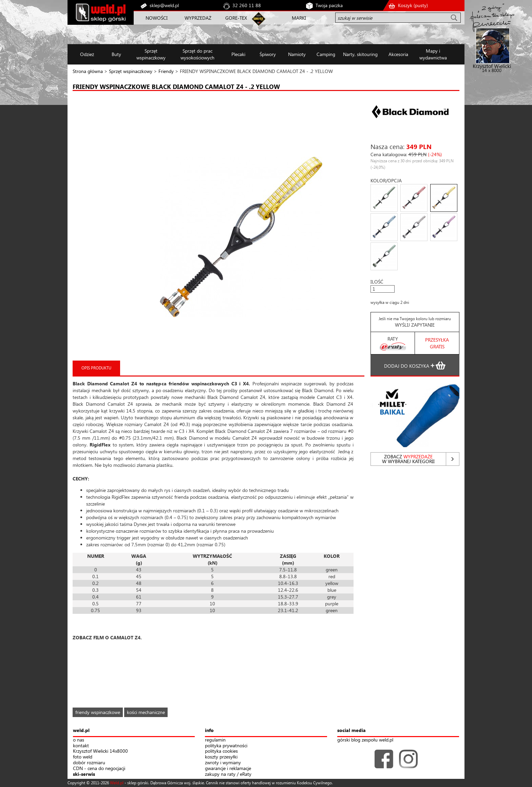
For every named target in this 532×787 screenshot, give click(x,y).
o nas (79, 740)
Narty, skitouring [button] (360, 54)
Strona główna (88, 71)
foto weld (83, 757)
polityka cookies (221, 751)
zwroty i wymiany (223, 763)
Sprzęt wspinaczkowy (131, 71)
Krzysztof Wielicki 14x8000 (100, 751)
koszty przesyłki (221, 757)
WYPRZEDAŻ (198, 18)
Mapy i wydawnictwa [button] (433, 54)
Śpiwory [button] (268, 54)
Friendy (166, 71)
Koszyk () (413, 5)
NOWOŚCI (157, 18)
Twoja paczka (329, 5)
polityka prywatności (226, 746)
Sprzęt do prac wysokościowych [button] (197, 54)
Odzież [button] (87, 54)
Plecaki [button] (238, 54)
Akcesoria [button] (398, 54)
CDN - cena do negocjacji (99, 768)
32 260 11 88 (247, 5)
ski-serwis (84, 774)
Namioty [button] (297, 54)
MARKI (299, 18)
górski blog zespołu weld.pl (365, 740)
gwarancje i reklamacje (228, 768)
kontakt (81, 746)
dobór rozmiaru (89, 763)
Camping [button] (326, 54)
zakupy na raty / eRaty (228, 774)
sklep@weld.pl (164, 5)
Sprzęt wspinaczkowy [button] (151, 54)
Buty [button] (116, 54)
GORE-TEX (236, 18)
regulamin (215, 740)
